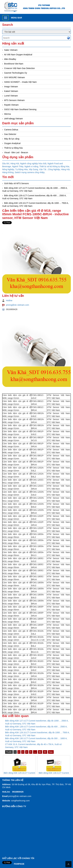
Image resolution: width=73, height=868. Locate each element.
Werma (8, 114)
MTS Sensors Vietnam (14, 100)
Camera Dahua (11, 130)
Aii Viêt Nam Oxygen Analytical (18, 55)
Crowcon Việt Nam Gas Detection (20, 68)
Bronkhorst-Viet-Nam (14, 64)
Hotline (9, 300)
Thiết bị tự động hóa (13, 148)
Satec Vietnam (11, 50)
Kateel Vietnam (11, 91)
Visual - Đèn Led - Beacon (16, 152)
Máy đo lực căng (12, 139)
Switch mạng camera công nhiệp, (30, 172)
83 (45, 752)
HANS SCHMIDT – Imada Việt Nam (20, 82)
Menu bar (16, 18)
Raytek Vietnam (11, 105)
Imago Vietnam (11, 87)
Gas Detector (10, 134)
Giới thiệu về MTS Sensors (17, 183)
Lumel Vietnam (11, 96)
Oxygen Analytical (12, 143)
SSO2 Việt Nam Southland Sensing (20, 109)
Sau (51, 752)
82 (40, 752)
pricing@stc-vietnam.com (17, 305)
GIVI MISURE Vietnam (15, 77)
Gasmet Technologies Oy (16, 73)
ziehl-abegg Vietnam (14, 119)
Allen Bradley (10, 59)
